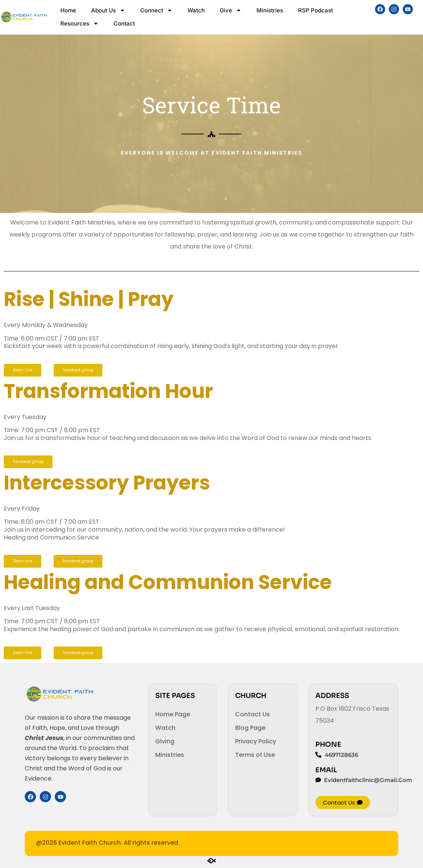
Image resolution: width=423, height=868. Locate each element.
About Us (108, 10)
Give (231, 10)
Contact (124, 23)
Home (68, 10)
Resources (79, 23)
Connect (156, 10)
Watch (196, 10)
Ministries (270, 10)
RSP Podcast (316, 10)
